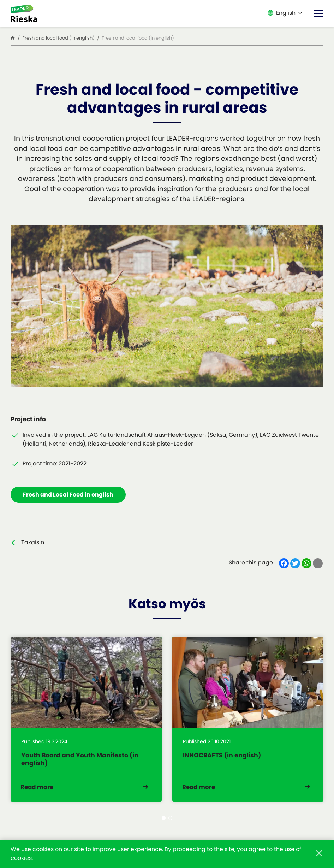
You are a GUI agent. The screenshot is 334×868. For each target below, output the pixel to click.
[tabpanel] (86, 722)
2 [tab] (170, 823)
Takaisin (33, 543)
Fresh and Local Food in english (68, 495)
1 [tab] (164, 823)
